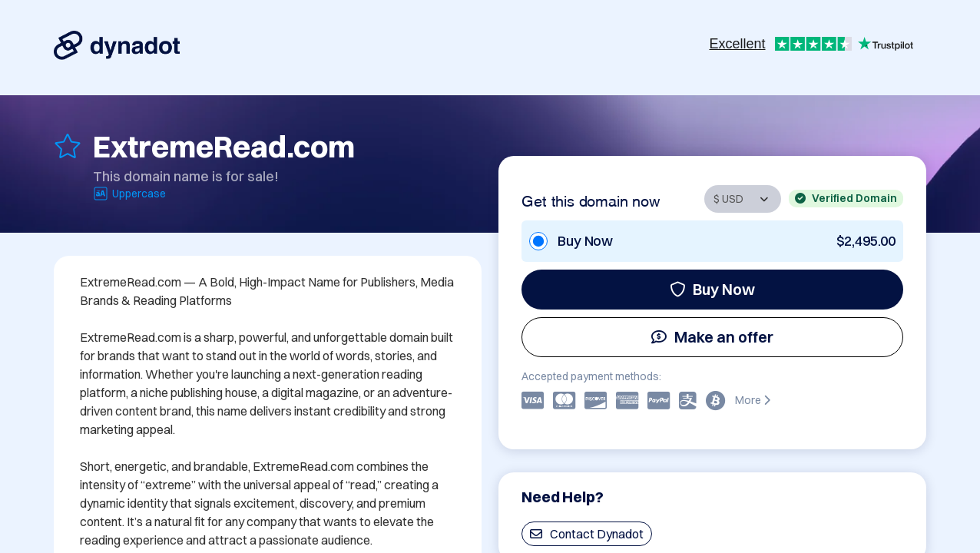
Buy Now (712, 289)
